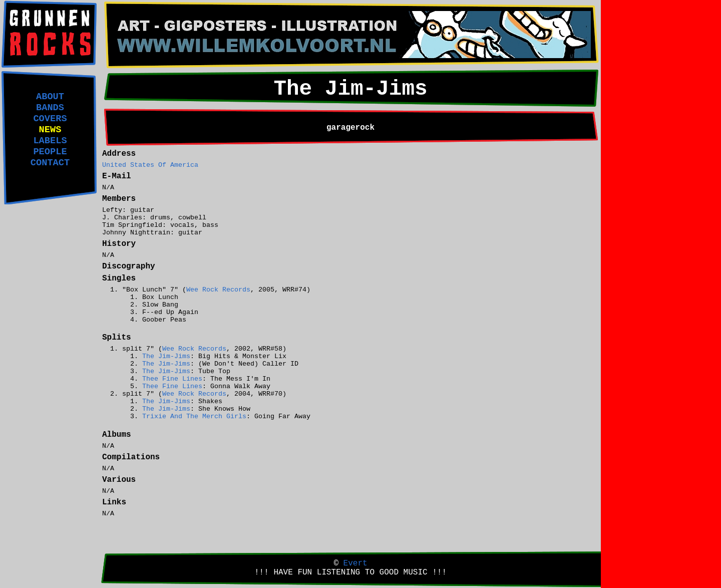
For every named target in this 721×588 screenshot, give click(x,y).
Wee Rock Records (218, 290)
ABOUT (50, 97)
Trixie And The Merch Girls (194, 416)
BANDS (50, 108)
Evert (355, 563)
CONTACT (50, 163)
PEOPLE (50, 152)
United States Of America (150, 165)
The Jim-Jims (166, 356)
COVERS (50, 119)
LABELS (50, 141)
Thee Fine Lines (172, 379)
